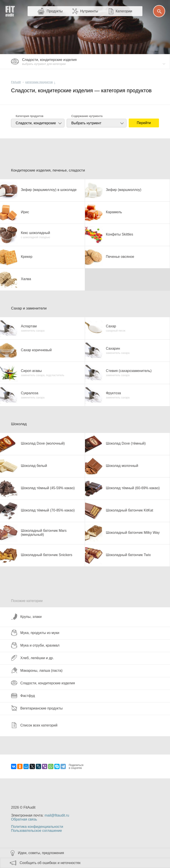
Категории (124, 11)
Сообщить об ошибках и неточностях (50, 863)
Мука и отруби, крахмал (35, 645)
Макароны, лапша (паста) (37, 670)
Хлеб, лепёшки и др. (32, 658)
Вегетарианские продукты (37, 708)
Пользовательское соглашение (36, 831)
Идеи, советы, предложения (41, 853)
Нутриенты (89, 11)
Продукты (55, 11)
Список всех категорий (34, 725)
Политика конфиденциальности (37, 827)
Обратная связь (24, 819)
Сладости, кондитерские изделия (43, 683)
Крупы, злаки (26, 617)
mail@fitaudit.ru (57, 815)
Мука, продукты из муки (35, 633)
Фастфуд (23, 696)
